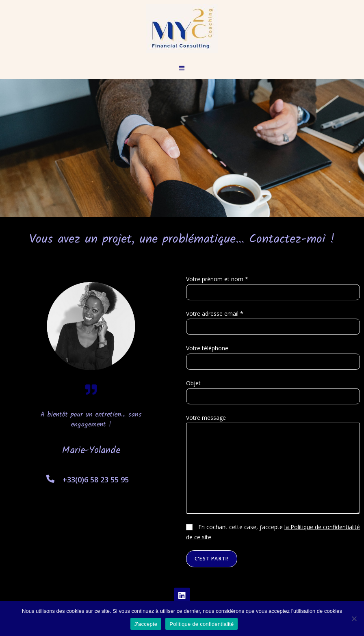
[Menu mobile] (182, 68)
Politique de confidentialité (201, 624)
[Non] (354, 619)
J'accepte (146, 624)
